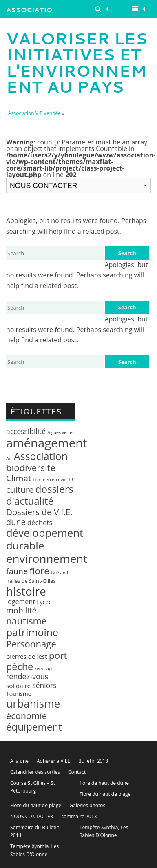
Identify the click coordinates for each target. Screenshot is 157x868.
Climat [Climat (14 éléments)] (19, 478)
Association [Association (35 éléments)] (41, 456)
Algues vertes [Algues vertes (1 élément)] (61, 432)
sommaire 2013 (79, 816)
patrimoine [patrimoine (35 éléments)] (32, 632)
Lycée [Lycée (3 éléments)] (44, 602)
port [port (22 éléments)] (58, 655)
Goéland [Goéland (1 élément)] (60, 573)
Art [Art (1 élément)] (9, 458)
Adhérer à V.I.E (53, 761)
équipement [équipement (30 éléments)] (34, 727)
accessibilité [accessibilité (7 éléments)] (26, 431)
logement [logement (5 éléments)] (21, 602)
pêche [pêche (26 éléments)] (20, 666)
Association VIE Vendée (29, 12)
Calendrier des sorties (35, 772)
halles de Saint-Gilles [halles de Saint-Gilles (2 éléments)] (31, 581)
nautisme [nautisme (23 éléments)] (27, 621)
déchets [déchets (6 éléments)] (40, 522)
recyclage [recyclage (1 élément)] (44, 669)
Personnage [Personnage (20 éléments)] (31, 644)
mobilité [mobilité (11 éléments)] (21, 610)
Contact (77, 772)
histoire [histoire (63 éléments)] (26, 591)
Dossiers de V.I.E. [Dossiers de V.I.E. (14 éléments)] (39, 512)
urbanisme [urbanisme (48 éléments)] (33, 704)
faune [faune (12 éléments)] (17, 571)
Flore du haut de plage (105, 794)
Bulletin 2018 (93, 761)
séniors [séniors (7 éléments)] (45, 685)
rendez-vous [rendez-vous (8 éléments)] (27, 676)
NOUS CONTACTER (32, 816)
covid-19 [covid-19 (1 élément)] (64, 480)
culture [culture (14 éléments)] (20, 489)
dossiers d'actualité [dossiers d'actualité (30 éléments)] (40, 495)
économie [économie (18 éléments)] (27, 716)
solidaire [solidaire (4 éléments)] (18, 686)
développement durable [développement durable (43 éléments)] (45, 539)
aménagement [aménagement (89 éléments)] (47, 443)
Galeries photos (87, 805)
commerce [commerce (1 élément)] (43, 480)
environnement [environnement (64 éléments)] (47, 558)
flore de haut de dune (104, 783)
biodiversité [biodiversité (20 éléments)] (31, 468)
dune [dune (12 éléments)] (16, 522)
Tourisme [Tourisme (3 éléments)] (19, 694)
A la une (19, 761)
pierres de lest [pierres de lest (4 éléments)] (27, 656)
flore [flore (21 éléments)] (39, 571)
